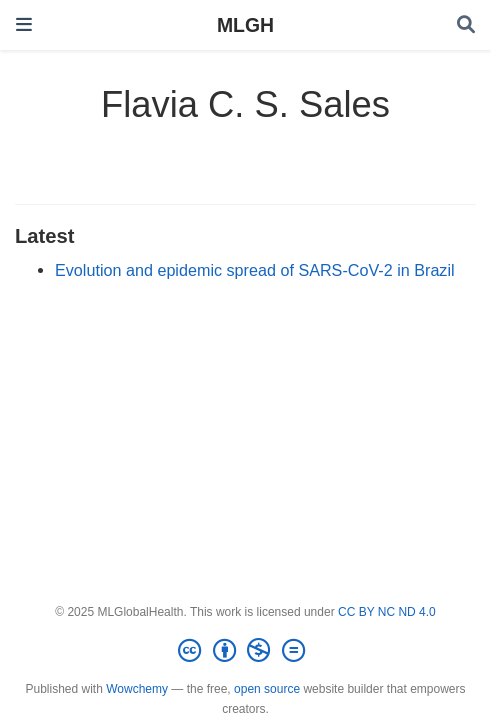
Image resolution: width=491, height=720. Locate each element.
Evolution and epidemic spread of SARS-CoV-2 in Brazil (255, 270)
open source (267, 689)
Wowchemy (137, 689)
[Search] (466, 25)
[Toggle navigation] (24, 24)
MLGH (245, 25)
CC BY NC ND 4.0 (387, 612)
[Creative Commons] (245, 651)
